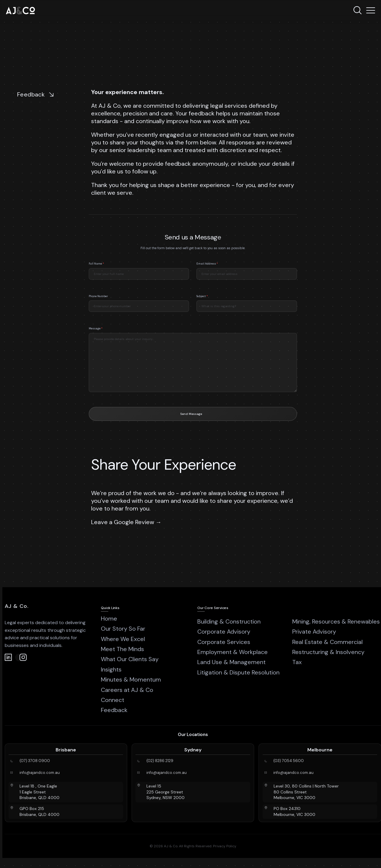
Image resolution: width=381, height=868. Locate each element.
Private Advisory (314, 632)
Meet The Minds (122, 649)
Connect (113, 700)
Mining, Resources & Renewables (336, 621)
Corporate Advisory (224, 632)
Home (109, 619)
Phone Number (98, 302)
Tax (297, 662)
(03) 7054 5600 (289, 761)
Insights (111, 669)
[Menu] (371, 10)
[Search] (357, 10)
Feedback (114, 710)
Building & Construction (229, 621)
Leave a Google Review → (127, 522)
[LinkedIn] (8, 657)
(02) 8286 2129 (160, 761)
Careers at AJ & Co (127, 690)
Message (96, 334)
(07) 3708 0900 (35, 761)
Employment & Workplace (233, 652)
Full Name (96, 270)
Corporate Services (224, 642)
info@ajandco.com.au (40, 773)
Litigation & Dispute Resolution (238, 672)
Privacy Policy (225, 846)
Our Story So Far (123, 629)
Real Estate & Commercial (327, 642)
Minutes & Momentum (131, 679)
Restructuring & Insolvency (328, 652)
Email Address (207, 270)
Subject (202, 302)
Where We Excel (123, 639)
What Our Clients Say (130, 659)
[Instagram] (19, 657)
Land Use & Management (231, 662)
